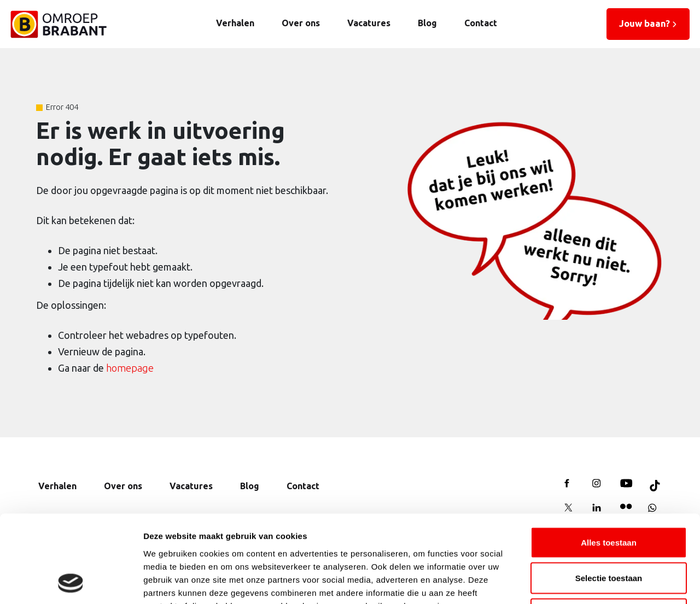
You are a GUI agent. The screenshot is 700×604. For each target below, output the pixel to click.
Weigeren (608, 532)
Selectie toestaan (609, 497)
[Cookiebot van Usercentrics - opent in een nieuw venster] (71, 583)
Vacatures (369, 23)
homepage (130, 368)
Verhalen (235, 23)
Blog (427, 23)
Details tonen (591, 582)
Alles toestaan (609, 461)
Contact (481, 23)
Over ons (301, 23)
